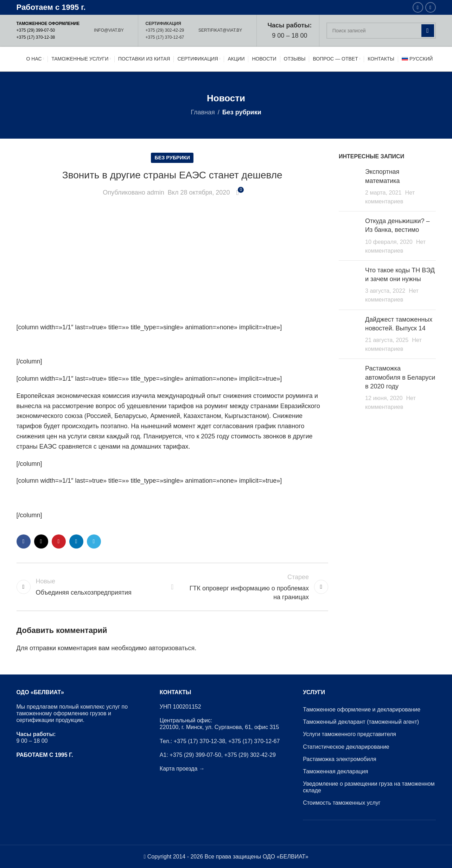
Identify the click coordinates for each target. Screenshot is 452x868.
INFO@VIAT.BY (109, 30)
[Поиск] (381, 31)
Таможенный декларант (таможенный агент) (361, 722)
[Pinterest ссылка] (59, 541)
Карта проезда (179, 769)
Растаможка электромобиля (340, 759)
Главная (203, 112)
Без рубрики (242, 112)
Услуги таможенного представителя (349, 734)
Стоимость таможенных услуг (342, 803)
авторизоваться (172, 648)
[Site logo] (49, 59)
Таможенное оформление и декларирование (362, 709)
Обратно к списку (172, 587)
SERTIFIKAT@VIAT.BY (220, 30)
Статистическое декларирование (346, 747)
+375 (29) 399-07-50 (36, 30)
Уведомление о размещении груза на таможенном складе (369, 787)
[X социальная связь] (41, 541)
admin (156, 192)
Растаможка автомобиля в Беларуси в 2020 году (400, 377)
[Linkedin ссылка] (76, 541)
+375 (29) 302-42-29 (165, 30)
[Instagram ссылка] (431, 7)
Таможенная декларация (335, 771)
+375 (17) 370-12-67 (165, 37)
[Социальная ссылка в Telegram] (94, 541)
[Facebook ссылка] (418, 7)
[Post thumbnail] (349, 187)
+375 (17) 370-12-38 (36, 37)
